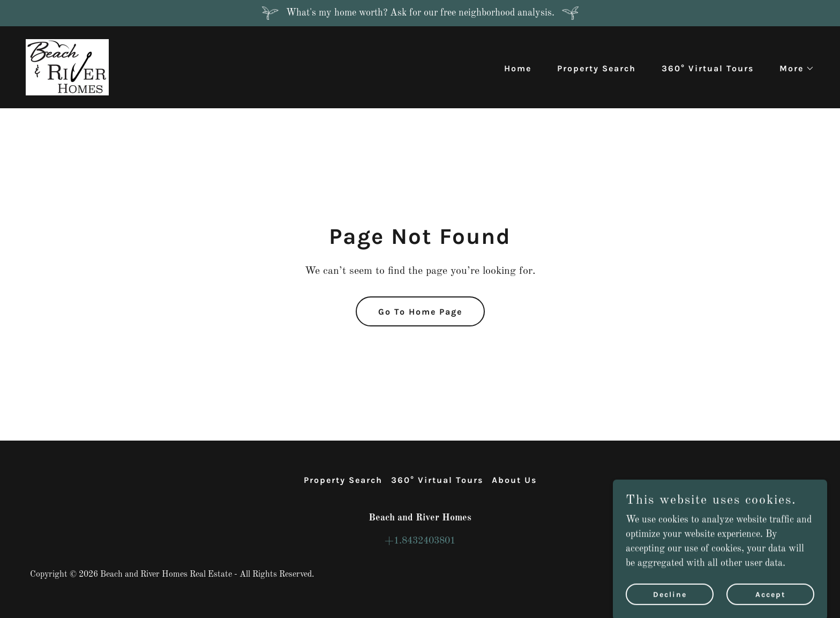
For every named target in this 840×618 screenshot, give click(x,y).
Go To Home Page (420, 312)
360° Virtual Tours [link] (708, 68)
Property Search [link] (597, 68)
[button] (793, 69)
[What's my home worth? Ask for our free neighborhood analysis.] (420, 13)
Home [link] (518, 68)
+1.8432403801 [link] (420, 541)
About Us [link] (514, 480)
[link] (67, 67)
